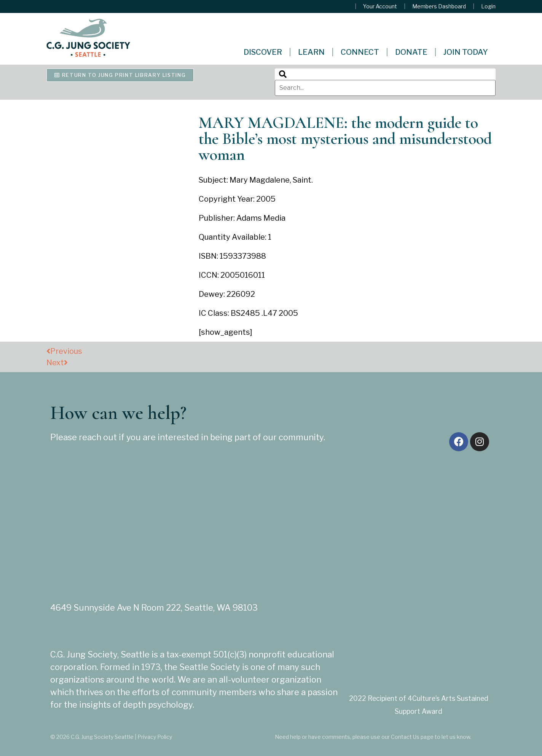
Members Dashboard (439, 6)
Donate (411, 52)
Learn (311, 52)
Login (488, 6)
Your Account (380, 6)
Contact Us (405, 737)
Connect (360, 52)
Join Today (466, 52)
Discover (263, 52)
